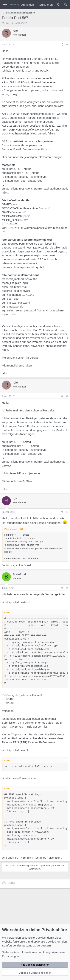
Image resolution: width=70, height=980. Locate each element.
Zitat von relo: (12, 529)
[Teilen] (62, 45)
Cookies (41, 938)
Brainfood (19, 574)
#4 (67, 588)
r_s (15, 498)
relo (7, 23)
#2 (67, 396)
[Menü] (5, 5)
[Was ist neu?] (58, 5)
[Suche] (66, 5)
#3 (67, 512)
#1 (67, 45)
